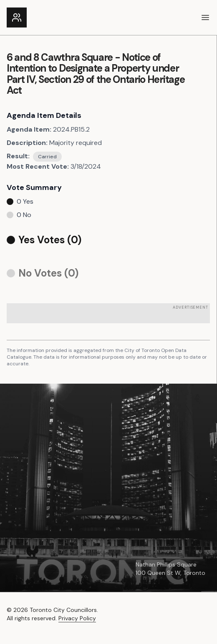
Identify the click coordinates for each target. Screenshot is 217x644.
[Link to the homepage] (17, 17)
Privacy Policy (77, 618)
